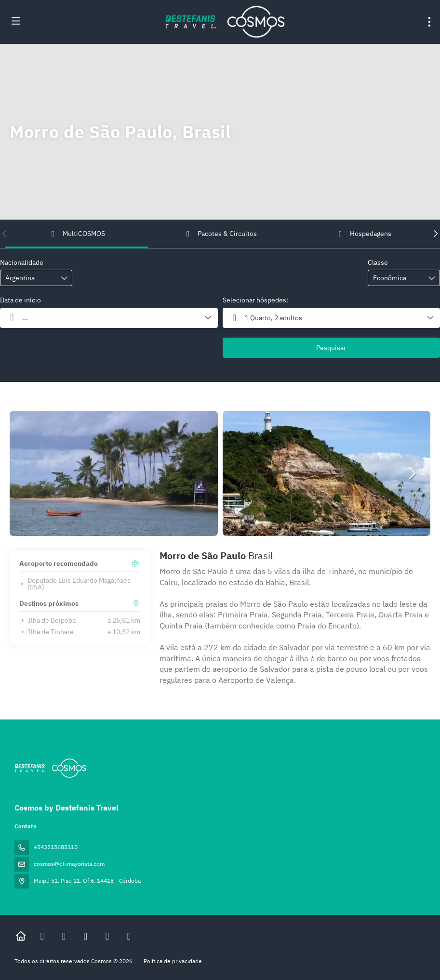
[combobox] (29, 278)
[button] (5, 234)
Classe (378, 262)
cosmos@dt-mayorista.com (69, 864)
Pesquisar (331, 348)
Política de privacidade (173, 961)
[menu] (429, 22)
